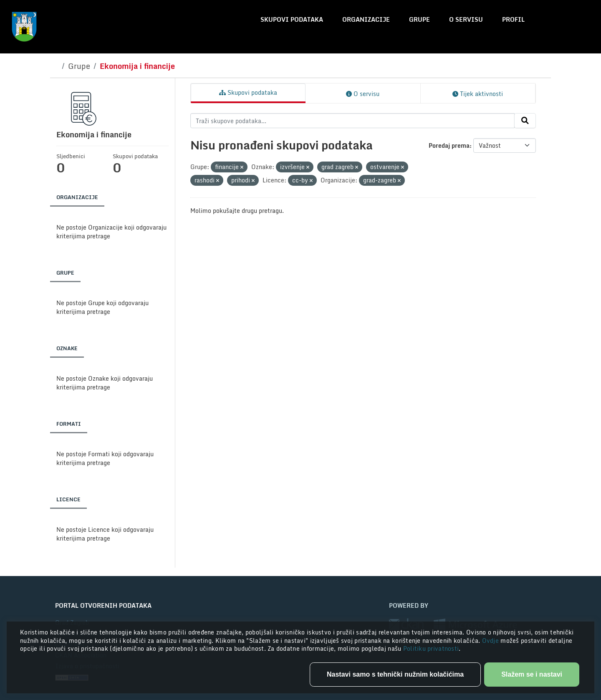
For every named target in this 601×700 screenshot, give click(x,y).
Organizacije (366, 19)
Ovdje (491, 641)
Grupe (419, 19)
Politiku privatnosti (431, 648)
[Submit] (525, 121)
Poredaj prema (449, 145)
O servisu (466, 19)
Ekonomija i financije (137, 66)
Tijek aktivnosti (478, 94)
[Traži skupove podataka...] (352, 121)
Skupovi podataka (292, 19)
